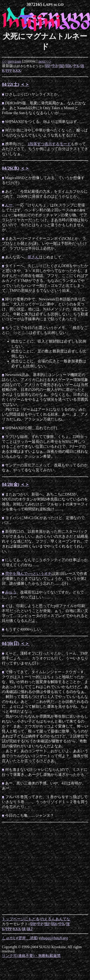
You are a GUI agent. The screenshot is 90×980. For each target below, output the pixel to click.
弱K (69, 66)
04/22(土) (11, 84)
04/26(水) (11, 168)
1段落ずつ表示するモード (49, 144)
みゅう (11, 592)
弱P (48, 66)
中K (76, 66)
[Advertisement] (44, 868)
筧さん (33, 257)
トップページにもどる (21, 919)
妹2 (30, 929)
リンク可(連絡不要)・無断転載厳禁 (31, 956)
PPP (9, 70)
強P (62, 66)
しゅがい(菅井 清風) (20, 938)
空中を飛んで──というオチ (28, 574)
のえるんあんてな (55, 919)
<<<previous (11, 61)
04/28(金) (11, 484)
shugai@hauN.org (54, 938)
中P (54, 66)
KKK (17, 70)
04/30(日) (11, 643)
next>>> (45, 61)
